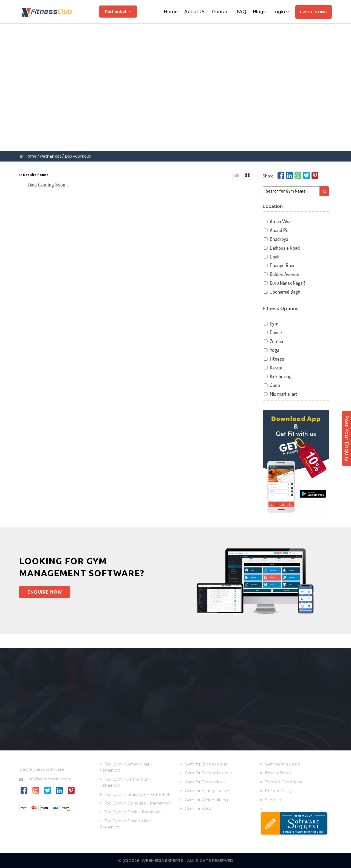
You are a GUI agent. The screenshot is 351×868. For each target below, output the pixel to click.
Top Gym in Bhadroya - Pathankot (137, 794)
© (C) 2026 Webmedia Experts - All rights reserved (176, 861)
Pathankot (118, 12)
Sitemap (273, 800)
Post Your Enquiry (347, 438)
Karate (273, 368)
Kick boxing (277, 376)
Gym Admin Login (282, 764)
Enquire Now (45, 592)
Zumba (273, 341)
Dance (272, 333)
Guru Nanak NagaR (284, 283)
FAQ (241, 12)
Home (171, 12)
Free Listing (314, 12)
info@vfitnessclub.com (45, 779)
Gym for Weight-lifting (206, 800)
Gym (271, 324)
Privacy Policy (278, 773)
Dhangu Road (279, 265)
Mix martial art (280, 394)
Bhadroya (276, 239)
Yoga (271, 350)
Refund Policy (278, 791)
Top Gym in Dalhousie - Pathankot (137, 803)
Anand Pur (277, 230)
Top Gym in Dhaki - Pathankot (133, 812)
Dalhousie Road (281, 248)
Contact (221, 12)
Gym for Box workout (205, 782)
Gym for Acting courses (207, 791)
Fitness (274, 359)
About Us (195, 12)
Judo (271, 385)
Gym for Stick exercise (206, 764)
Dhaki (272, 257)
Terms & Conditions (283, 782)
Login (281, 12)
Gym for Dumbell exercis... (210, 773)
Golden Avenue (281, 274)
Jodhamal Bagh (282, 292)
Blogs (259, 12)
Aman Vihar (278, 222)
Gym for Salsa (198, 809)
